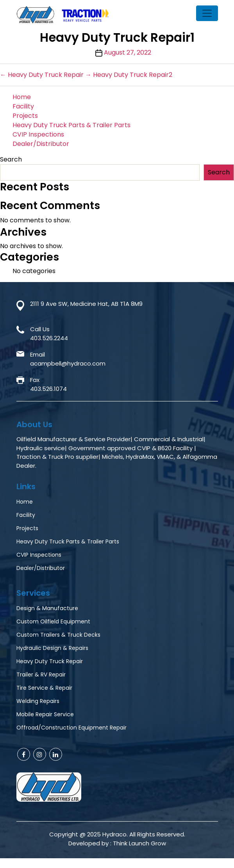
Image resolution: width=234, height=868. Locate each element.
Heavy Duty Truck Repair (50, 661)
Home (22, 97)
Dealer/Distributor (41, 144)
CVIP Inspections (38, 134)
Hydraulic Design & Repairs (52, 648)
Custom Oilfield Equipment (53, 621)
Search (11, 159)
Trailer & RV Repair (41, 675)
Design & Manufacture (47, 608)
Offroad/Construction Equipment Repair (71, 728)
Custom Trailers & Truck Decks (58, 635)
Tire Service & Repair (44, 688)
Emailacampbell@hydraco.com (68, 359)
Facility (23, 106)
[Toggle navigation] (207, 13)
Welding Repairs (38, 701)
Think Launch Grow (139, 843)
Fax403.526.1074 (48, 384)
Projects (25, 116)
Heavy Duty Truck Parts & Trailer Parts (71, 125)
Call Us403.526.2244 (49, 334)
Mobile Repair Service (45, 714)
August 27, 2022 (128, 52)
